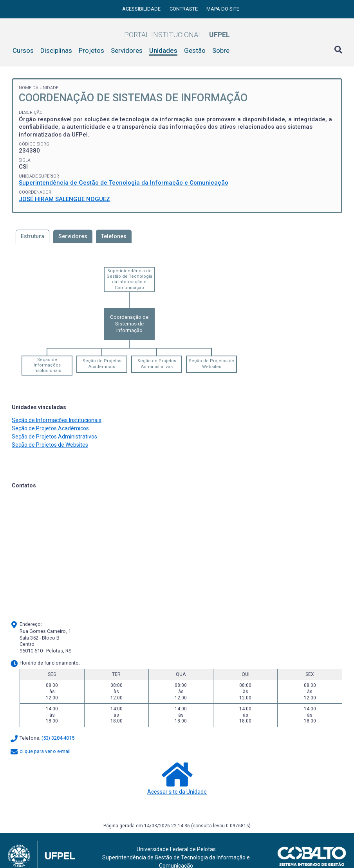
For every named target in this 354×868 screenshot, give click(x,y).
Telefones (114, 236)
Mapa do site (223, 9)
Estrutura (33, 236)
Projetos (91, 50)
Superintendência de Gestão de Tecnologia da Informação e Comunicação (124, 183)
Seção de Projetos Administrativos (157, 364)
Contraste (184, 9)
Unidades (163, 50)
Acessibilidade (142, 9)
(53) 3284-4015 (58, 738)
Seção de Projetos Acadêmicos (102, 364)
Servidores (127, 50)
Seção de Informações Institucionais (47, 365)
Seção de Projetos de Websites (211, 364)
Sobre (221, 50)
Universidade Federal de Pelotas (176, 849)
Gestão (195, 50)
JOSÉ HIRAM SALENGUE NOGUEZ (64, 199)
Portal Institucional (177, 35)
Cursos (23, 50)
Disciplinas (56, 50)
